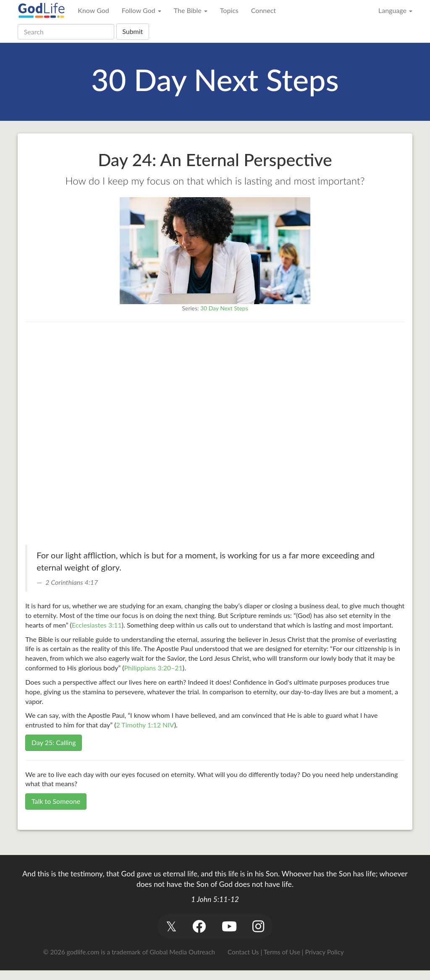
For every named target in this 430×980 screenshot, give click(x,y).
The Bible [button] (191, 10)
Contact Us (243, 952)
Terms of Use (282, 952)
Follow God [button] (142, 10)
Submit (132, 31)
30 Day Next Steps (224, 308)
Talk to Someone (56, 801)
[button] (171, 926)
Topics (229, 10)
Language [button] (395, 10)
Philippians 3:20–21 (153, 668)
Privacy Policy (324, 952)
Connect (264, 10)
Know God (93, 10)
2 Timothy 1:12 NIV (145, 725)
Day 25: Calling (54, 742)
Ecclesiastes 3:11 (97, 625)
